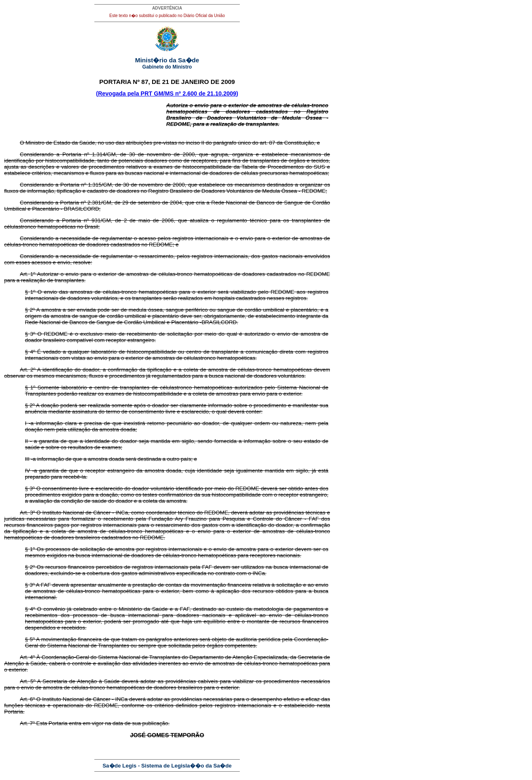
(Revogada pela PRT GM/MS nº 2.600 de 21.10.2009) (167, 94)
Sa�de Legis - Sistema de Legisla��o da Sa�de (167, 766)
